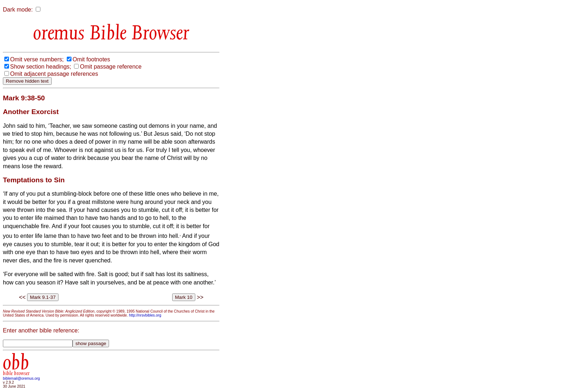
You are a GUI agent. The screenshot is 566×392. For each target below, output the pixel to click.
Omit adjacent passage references (54, 74)
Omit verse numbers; (37, 59)
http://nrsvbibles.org (145, 315)
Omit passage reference (111, 67)
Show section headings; (41, 67)
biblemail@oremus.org (21, 378)
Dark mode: (18, 10)
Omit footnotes (91, 59)
